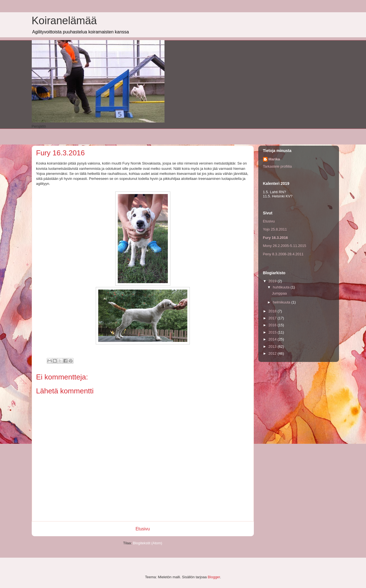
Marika (274, 159)
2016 (273, 325)
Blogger (214, 577)
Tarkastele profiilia (277, 166)
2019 (273, 281)
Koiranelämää (64, 21)
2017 (273, 318)
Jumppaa (279, 293)
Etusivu (143, 529)
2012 (273, 353)
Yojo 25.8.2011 (275, 229)
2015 (273, 332)
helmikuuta (282, 302)
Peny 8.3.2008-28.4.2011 (283, 254)
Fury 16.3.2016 (276, 238)
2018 (273, 311)
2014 (273, 339)
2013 (273, 346)
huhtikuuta (282, 287)
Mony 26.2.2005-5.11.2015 (285, 246)
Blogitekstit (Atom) (147, 543)
